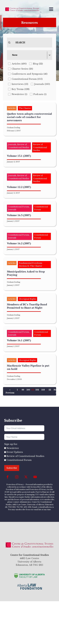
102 (37, 390)
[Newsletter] (5, 448)
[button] (17, 64)
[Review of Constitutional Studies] (5, 456)
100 (28, 390)
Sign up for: (11, 444)
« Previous (10, 391)
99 (23, 390)
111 (50, 390)
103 (43, 390)
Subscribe (12, 468)
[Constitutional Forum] (5, 460)
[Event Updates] (5, 452)
